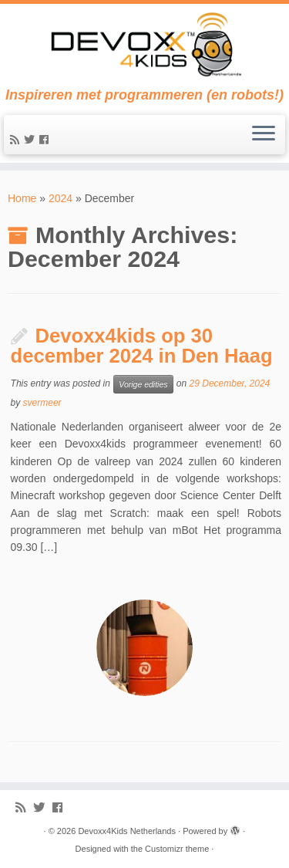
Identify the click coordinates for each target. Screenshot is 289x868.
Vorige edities (143, 384)
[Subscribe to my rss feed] (17, 140)
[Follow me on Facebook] (46, 140)
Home (22, 198)
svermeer (42, 403)
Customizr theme (177, 849)
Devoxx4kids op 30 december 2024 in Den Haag (142, 346)
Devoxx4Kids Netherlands (127, 831)
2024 (60, 198)
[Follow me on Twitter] (32, 140)
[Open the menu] (264, 135)
